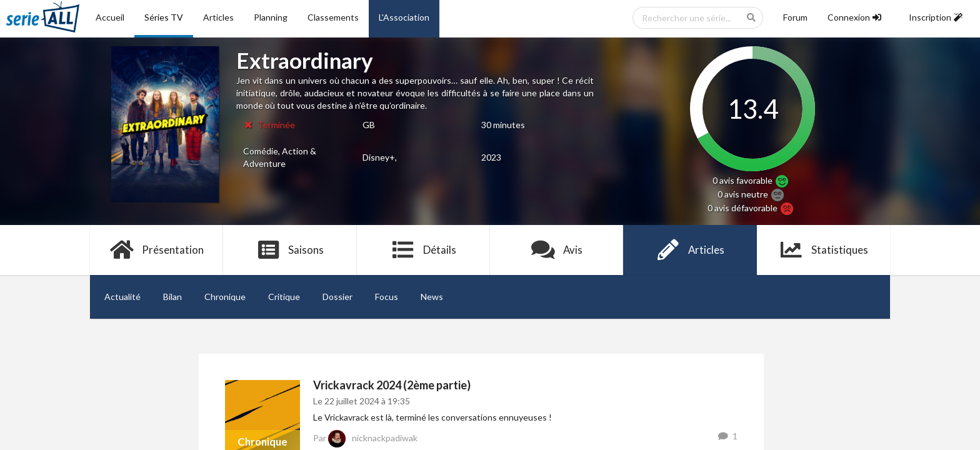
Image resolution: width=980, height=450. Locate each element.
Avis (557, 250)
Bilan (172, 297)
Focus (387, 297)
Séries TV (164, 17)
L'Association (404, 17)
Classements (333, 17)
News (432, 297)
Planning (271, 17)
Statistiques (823, 250)
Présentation (157, 250)
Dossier (337, 297)
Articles (218, 17)
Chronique (225, 297)
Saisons (290, 250)
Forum (795, 17)
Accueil (110, 17)
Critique (284, 297)
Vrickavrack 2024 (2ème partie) (392, 385)
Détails (423, 250)
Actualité (122, 297)
